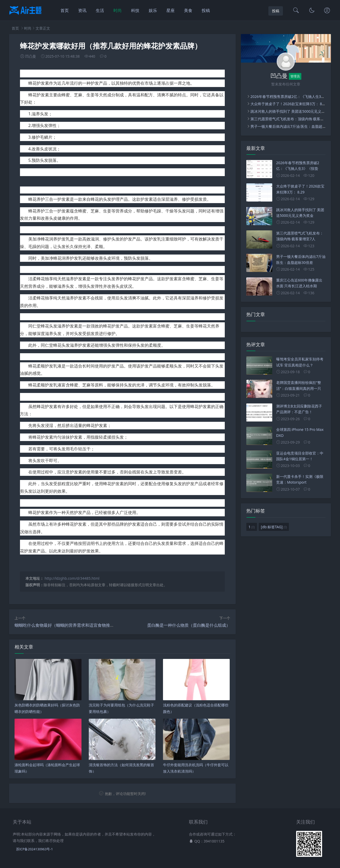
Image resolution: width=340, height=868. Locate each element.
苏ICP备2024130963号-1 (35, 849)
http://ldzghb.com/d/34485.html (72, 578)
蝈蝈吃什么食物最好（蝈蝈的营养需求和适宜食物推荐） (66, 625)
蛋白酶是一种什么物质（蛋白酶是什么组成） (189, 625)
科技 (135, 10)
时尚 (118, 10)
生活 (100, 10)
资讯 (82, 10)
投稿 (206, 10)
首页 (65, 10)
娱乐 (153, 10)
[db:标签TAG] (274, 527)
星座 (171, 10)
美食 (188, 10)
